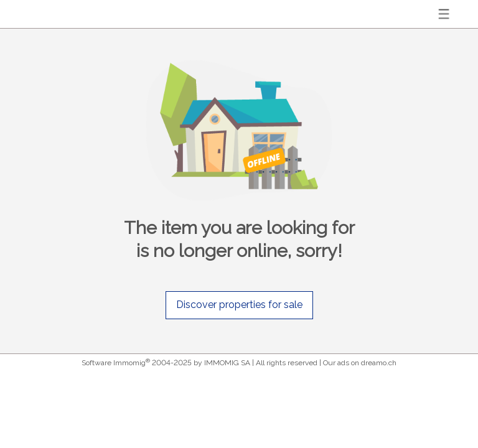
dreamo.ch (379, 363)
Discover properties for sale (239, 305)
